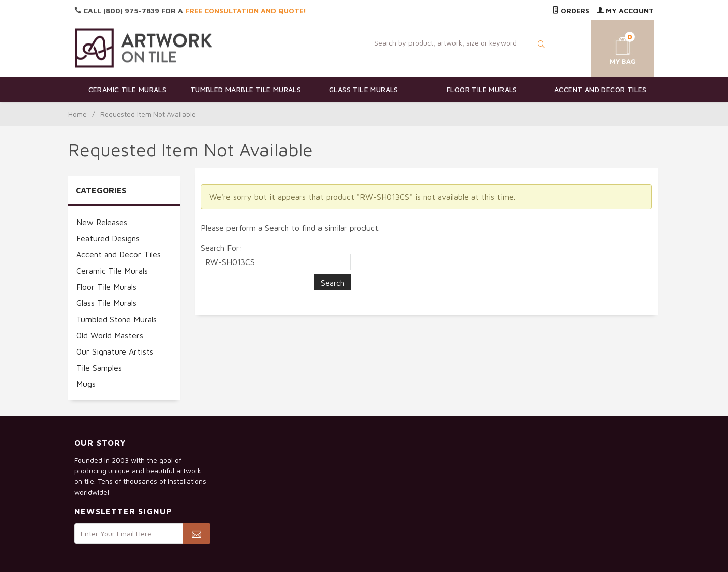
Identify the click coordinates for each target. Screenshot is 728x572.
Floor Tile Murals (482, 89)
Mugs (86, 384)
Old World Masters (110, 335)
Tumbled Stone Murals (117, 319)
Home (78, 114)
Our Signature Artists (115, 351)
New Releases (102, 222)
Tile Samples (99, 368)
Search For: (221, 248)
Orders (571, 10)
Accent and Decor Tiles (600, 89)
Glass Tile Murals (364, 89)
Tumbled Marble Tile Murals (245, 89)
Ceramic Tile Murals (128, 89)
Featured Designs (108, 238)
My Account (625, 10)
